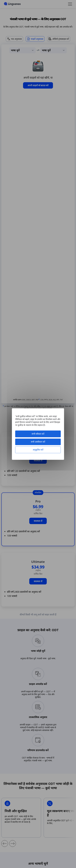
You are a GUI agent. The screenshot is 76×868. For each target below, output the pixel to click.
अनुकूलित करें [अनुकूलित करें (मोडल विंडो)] (38, 450)
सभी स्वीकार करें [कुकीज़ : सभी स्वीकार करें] (38, 434)
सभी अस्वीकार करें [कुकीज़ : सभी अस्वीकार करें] (38, 442)
